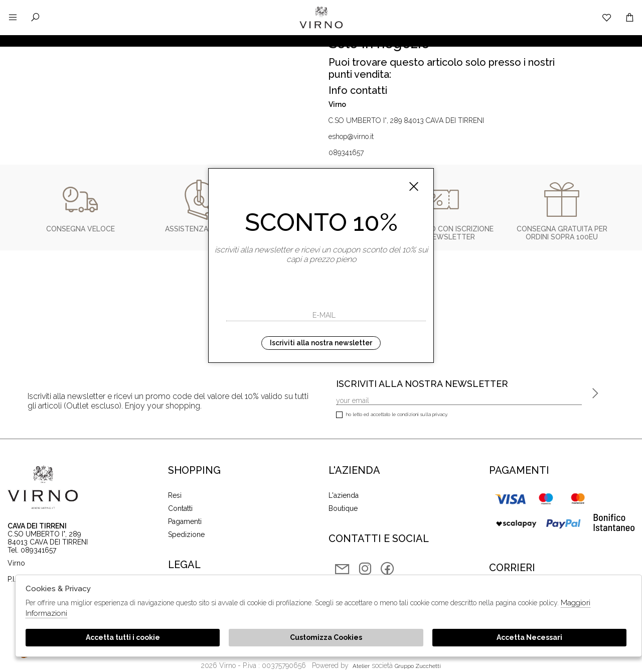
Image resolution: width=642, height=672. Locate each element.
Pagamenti (185, 521)
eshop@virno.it (351, 137)
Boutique (343, 508)
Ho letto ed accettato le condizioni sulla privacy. (392, 415)
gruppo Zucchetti (418, 666)
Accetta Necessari (529, 637)
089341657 (346, 153)
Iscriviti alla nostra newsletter (321, 343)
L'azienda (344, 495)
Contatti (180, 508)
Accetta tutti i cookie (123, 637)
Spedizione (186, 534)
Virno (321, 28)
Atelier (361, 666)
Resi (175, 495)
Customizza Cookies (326, 637)
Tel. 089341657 (32, 550)
